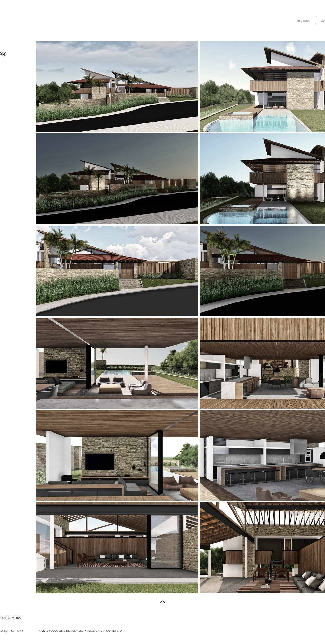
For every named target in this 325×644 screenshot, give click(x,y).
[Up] (162, 602)
